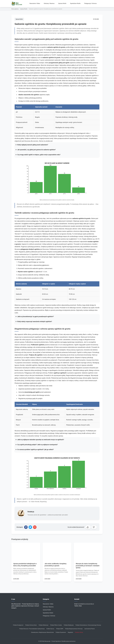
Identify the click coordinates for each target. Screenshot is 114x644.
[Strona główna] (17, 4)
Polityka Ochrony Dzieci (31, 625)
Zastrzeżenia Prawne (90, 629)
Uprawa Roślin (62, 3)
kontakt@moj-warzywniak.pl (86, 604)
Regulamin (70, 632)
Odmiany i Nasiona (49, 3)
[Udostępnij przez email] (35, 527)
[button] (88, 527)
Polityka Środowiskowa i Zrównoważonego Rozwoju (88, 625)
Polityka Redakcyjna (69, 625)
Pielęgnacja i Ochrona (90, 3)
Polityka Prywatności (61, 632)
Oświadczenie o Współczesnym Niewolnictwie (42, 632)
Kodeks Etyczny (50, 629)
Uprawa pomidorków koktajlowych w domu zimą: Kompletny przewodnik (25, 565)
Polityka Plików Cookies (56, 625)
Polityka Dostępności (18, 625)
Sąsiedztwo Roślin (75, 3)
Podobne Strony (79, 632)
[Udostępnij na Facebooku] (26, 527)
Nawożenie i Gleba (35, 3)
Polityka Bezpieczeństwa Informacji (74, 629)
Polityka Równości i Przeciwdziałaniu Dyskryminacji (32, 629)
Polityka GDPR (60, 629)
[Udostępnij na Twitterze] (30, 527)
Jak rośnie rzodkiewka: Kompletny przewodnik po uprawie (55, 565)
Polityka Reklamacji (44, 625)
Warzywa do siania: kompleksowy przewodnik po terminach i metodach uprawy (88, 566)
